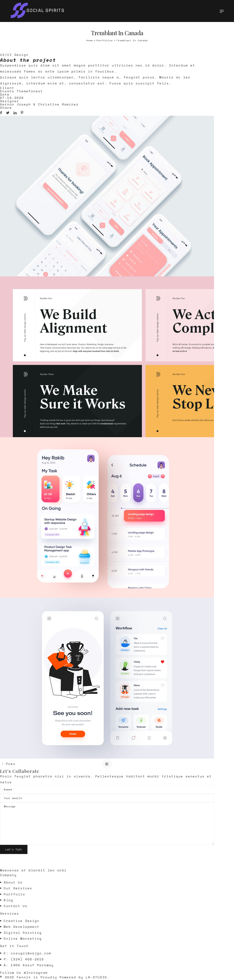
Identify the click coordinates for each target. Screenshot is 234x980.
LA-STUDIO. (98, 977)
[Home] (90, 40)
